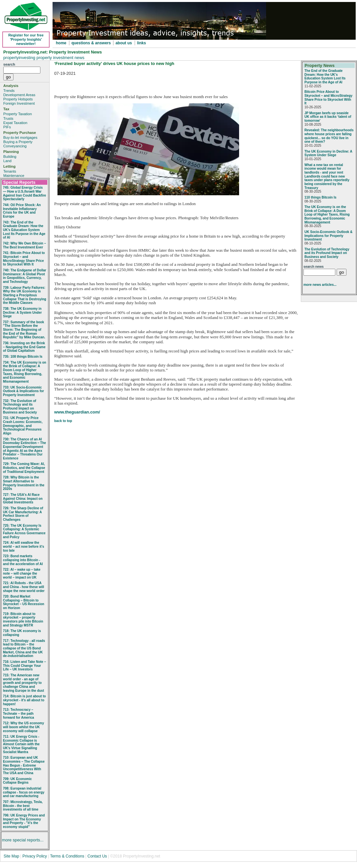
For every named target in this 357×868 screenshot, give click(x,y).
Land (7, 161)
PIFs (7, 127)
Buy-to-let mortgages (20, 138)
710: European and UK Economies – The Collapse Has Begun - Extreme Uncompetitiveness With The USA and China (24, 765)
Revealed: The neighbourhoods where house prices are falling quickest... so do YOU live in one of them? (329, 136)
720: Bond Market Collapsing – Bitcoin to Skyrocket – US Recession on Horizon (24, 602)
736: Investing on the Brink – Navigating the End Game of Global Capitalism (24, 347)
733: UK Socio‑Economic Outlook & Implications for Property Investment (23, 391)
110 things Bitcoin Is (320, 197)
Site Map (11, 856)
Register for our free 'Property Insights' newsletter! (26, 39)
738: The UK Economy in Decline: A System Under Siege (22, 312)
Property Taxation (18, 114)
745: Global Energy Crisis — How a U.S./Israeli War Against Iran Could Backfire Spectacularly (24, 193)
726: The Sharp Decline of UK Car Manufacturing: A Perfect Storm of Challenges (23, 514)
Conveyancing (15, 146)
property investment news (60, 58)
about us (124, 43)
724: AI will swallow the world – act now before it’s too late (23, 546)
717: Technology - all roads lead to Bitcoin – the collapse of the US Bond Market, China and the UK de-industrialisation (24, 648)
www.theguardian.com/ (77, 412)
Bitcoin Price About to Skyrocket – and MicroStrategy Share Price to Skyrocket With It (328, 97)
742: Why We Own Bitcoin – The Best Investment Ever (24, 245)
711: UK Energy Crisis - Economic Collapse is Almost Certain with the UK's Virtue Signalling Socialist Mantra (21, 744)
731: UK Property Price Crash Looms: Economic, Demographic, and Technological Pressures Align (23, 426)
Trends (9, 91)
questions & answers (91, 43)
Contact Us (97, 856)
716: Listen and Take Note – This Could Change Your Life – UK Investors (24, 666)
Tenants (10, 171)
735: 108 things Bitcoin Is (23, 357)
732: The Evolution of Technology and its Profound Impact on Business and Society (20, 407)
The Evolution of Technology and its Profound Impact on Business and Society (327, 253)
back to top (63, 421)
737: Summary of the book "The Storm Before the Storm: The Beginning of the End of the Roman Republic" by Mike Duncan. (24, 330)
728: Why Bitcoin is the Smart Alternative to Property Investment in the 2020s (24, 483)
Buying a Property (18, 142)
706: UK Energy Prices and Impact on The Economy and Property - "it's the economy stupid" (24, 821)
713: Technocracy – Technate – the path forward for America (19, 713)
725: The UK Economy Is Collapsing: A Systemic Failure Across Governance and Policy (24, 531)
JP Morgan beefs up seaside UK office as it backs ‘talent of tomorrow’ (328, 117)
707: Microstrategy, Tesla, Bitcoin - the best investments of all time (23, 806)
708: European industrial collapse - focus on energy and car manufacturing (24, 792)
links (141, 43)
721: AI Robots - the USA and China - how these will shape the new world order (24, 587)
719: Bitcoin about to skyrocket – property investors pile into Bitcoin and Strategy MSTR (23, 620)
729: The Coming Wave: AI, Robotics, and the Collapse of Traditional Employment (24, 468)
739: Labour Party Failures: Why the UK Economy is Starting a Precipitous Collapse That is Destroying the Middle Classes (25, 295)
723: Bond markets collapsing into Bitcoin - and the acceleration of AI (23, 560)
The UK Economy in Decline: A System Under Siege (328, 153)
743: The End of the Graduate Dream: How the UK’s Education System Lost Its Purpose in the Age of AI (24, 230)
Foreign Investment (19, 103)
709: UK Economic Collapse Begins (17, 781)
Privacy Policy (35, 856)
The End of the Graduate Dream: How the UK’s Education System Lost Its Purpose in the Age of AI (325, 76)
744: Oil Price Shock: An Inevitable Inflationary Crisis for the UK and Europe (22, 211)
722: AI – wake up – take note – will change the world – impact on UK (22, 573)
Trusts (8, 118)
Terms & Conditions (67, 856)
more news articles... (320, 285)
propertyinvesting (20, 58)
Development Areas (19, 95)
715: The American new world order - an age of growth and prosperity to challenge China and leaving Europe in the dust (23, 683)
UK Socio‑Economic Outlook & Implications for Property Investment (328, 236)
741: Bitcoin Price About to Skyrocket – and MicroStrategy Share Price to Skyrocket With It (24, 259)
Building (10, 157)
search (9, 64)
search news (313, 267)
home (61, 43)
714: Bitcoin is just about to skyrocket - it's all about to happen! (24, 700)
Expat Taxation (15, 123)
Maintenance (14, 176)
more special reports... (23, 840)
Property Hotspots (18, 99)
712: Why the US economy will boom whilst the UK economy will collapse (23, 727)
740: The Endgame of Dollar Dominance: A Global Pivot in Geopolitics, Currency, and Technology (25, 276)
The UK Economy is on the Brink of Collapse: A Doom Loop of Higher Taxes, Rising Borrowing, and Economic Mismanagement (327, 215)
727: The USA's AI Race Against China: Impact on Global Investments (23, 498)
